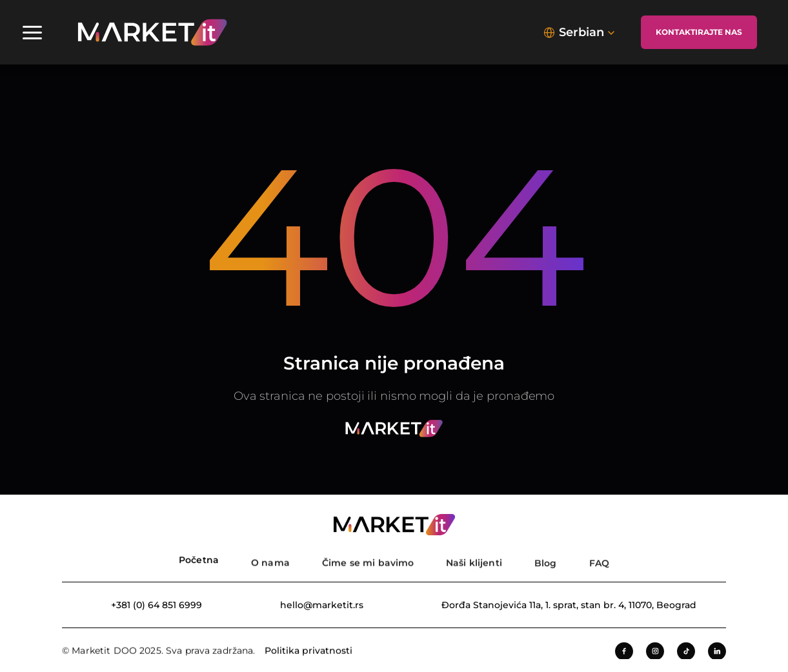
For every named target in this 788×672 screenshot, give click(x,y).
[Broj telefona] (147, 605)
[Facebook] (624, 653)
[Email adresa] (312, 605)
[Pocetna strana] (199, 558)
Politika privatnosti (308, 651)
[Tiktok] (686, 653)
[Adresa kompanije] (559, 605)
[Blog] (546, 558)
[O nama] (270, 558)
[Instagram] (655, 653)
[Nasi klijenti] (474, 558)
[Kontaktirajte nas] (699, 32)
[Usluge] (368, 558)
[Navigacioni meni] (33, 32)
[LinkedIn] (717, 653)
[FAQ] (599, 558)
